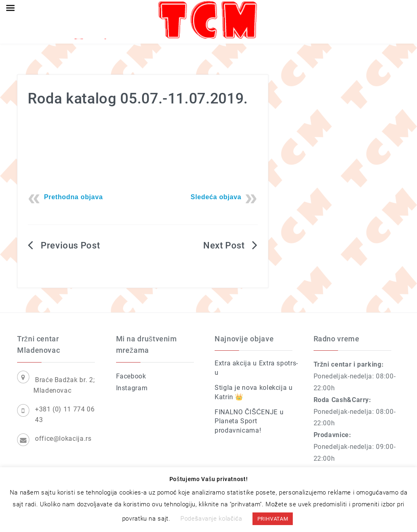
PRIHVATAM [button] (273, 519)
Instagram (132, 388)
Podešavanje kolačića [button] (211, 519)
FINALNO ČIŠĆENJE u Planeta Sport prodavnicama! (249, 421)
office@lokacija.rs (63, 439)
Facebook (131, 376)
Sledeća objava (216, 197)
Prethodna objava (74, 197)
